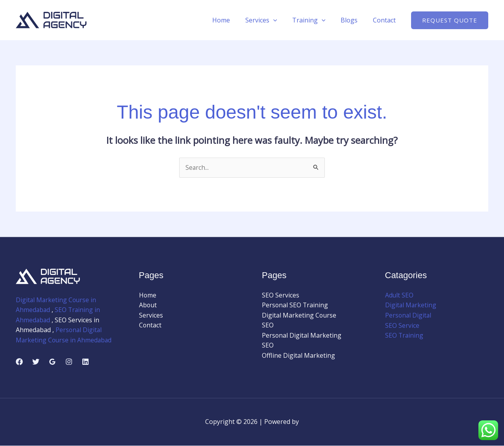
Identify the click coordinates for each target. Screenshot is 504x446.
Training (315, 20)
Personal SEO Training (295, 305)
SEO (268, 325)
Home (233, 20)
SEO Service (402, 325)
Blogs (353, 20)
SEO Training (405, 336)
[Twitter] (36, 362)
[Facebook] (19, 362)
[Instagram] (69, 362)
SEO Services (281, 295)
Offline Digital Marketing (298, 356)
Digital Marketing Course (299, 315)
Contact (385, 20)
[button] (450, 20)
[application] (282, 20)
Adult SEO (399, 295)
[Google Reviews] (52, 362)
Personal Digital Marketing (302, 336)
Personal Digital (409, 315)
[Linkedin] (85, 362)
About (148, 305)
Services (270, 20)
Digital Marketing (411, 305)
